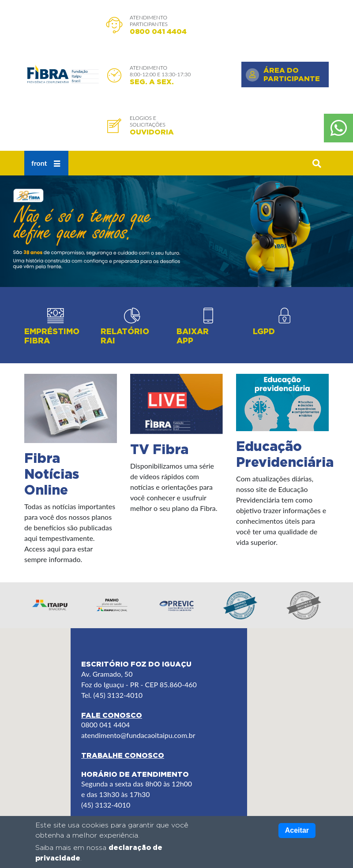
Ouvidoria (152, 132)
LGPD (264, 331)
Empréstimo (52, 336)
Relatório (125, 336)
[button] (317, 163)
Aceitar (297, 830)
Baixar (193, 336)
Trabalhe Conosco (123, 755)
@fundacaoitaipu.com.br (158, 735)
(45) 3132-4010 (106, 805)
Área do (292, 75)
